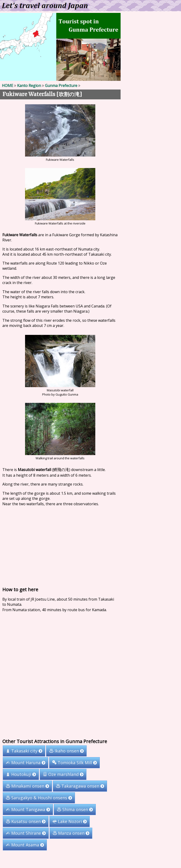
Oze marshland (63, 774)
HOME (7, 86)
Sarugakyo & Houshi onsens (39, 798)
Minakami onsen (27, 786)
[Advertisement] (89, 545)
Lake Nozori (70, 821)
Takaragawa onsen (80, 786)
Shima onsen (75, 809)
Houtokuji (21, 774)
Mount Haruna (26, 763)
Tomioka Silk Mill (74, 763)
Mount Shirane (26, 833)
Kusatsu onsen (26, 821)
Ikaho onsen (66, 751)
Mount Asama (25, 845)
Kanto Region (29, 86)
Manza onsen (71, 833)
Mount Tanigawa (28, 809)
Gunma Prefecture (61, 86)
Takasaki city (24, 751)
